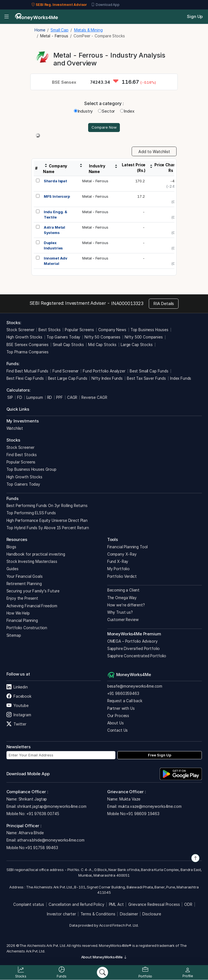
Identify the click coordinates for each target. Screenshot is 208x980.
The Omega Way (122, 598)
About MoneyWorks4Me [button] (104, 958)
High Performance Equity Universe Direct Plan (47, 521)
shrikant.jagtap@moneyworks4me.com (52, 807)
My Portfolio (118, 570)
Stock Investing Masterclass (32, 562)
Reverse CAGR (94, 398)
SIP (10, 398)
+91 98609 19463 (143, 815)
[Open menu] (6, 17)
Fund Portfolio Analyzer (104, 372)
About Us (116, 724)
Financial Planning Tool (128, 547)
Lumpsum (35, 398)
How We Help (18, 614)
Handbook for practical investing (36, 555)
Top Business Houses (149, 331)
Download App (105, 5)
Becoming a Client (123, 591)
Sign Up (195, 16)
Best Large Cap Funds (68, 379)
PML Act (116, 905)
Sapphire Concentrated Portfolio (137, 657)
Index (127, 111)
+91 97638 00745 (42, 815)
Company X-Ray (122, 555)
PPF (60, 398)
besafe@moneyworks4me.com (135, 687)
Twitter (16, 725)
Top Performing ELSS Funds (31, 514)
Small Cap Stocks (68, 345)
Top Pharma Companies (28, 353)
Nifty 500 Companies (144, 338)
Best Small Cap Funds (149, 372)
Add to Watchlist (154, 152)
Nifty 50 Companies (102, 338)
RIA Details (164, 304)
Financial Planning (22, 621)
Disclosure (152, 915)
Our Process (118, 716)
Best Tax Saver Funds (146, 379)
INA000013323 (127, 304)
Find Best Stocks (22, 455)
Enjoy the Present (22, 599)
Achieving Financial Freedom (32, 606)
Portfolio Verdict (122, 577)
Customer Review (123, 620)
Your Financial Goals (25, 577)
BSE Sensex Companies (28, 345)
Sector (106, 111)
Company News (112, 331)
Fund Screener (66, 372)
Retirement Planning (24, 584)
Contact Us (118, 731)
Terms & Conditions (98, 915)
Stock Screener (20, 331)
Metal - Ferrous (95, 181)
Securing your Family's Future (33, 592)
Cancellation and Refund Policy (76, 905)
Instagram (19, 716)
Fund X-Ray (118, 562)
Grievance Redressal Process (154, 905)
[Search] (102, 972)
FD (20, 398)
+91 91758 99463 (42, 848)
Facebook (19, 697)
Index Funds (181, 379)
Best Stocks (49, 331)
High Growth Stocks (24, 338)
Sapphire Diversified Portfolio (134, 649)
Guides (12, 570)
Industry (83, 111)
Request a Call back (125, 702)
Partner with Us (121, 709)
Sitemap (14, 636)
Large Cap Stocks (137, 345)
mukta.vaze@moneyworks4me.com (150, 807)
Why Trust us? (120, 613)
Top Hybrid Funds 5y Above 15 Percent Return (48, 528)
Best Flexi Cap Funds (25, 379)
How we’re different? (126, 606)
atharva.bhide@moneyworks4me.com (51, 841)
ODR (188, 905)
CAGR (72, 398)
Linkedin (17, 688)
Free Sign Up (160, 756)
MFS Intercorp (57, 197)
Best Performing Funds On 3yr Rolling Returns (47, 506)
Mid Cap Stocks (102, 345)
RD (50, 398)
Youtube (18, 706)
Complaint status (29, 905)
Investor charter (61, 915)
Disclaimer (129, 915)
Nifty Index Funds (107, 379)
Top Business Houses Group (31, 470)
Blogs (11, 547)
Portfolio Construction (27, 629)
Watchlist (15, 429)
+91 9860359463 (123, 694)
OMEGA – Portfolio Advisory (132, 642)
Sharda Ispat (55, 181)
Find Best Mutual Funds (28, 372)
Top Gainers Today (63, 338)
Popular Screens (79, 331)
